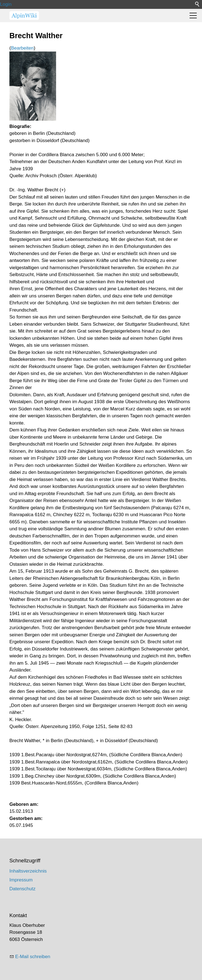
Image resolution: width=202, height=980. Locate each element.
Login (6, 4)
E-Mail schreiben (33, 957)
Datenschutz (23, 889)
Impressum (21, 880)
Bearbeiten (22, 48)
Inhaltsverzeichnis (28, 871)
